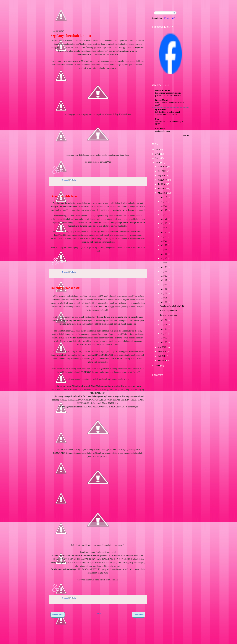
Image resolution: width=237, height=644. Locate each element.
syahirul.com (161, 109)
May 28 (164, 210)
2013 (158, 149)
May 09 (164, 293)
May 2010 (162, 193)
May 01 (164, 342)
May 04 (164, 329)
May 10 (164, 289)
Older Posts (139, 615)
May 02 (164, 338)
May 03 (164, 333)
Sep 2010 (162, 175)
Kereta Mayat (162, 100)
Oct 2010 (162, 171)
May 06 (164, 320)
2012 (158, 154)
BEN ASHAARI (163, 90)
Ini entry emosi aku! (65, 288)
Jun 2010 (162, 189)
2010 (158, 163)
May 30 (164, 201)
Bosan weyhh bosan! (66, 196)
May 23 (164, 232)
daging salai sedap (163, 131)
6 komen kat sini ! (70, 180)
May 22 (164, 236)
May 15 (164, 267)
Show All (186, 135)
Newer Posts (58, 615)
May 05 (164, 325)
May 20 (164, 245)
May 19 (164, 250)
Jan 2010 (162, 360)
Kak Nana (160, 129)
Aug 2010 (162, 180)
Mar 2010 (162, 352)
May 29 (164, 206)
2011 (157, 158)
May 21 (164, 241)
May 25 (164, 223)
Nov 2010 (162, 167)
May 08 (164, 298)
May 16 (164, 263)
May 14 (164, 271)
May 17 (164, 258)
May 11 (164, 285)
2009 (158, 366)
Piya (157, 119)
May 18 (164, 254)
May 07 (164, 302)
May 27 (164, 215)
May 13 (164, 276)
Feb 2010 (162, 356)
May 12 (164, 280)
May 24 (164, 228)
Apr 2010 (162, 347)
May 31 (164, 197)
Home (98, 613)
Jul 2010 (162, 184)
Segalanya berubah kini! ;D (71, 36)
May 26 (164, 219)
